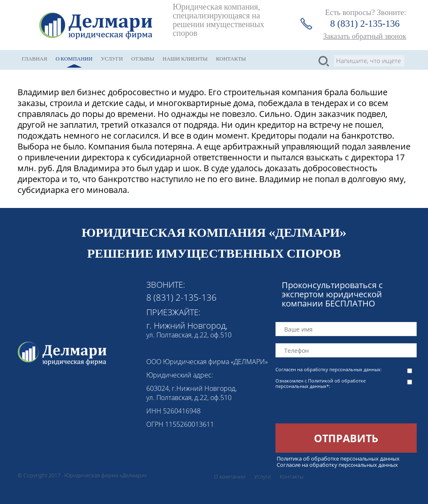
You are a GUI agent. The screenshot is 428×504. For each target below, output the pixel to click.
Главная (34, 59)
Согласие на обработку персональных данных (337, 465)
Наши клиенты (185, 59)
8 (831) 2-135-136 (365, 24)
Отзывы (143, 59)
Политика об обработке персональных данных (338, 458)
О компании (74, 59)
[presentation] (339, 407)
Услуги (112, 59)
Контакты (231, 59)
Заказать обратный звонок (365, 36)
